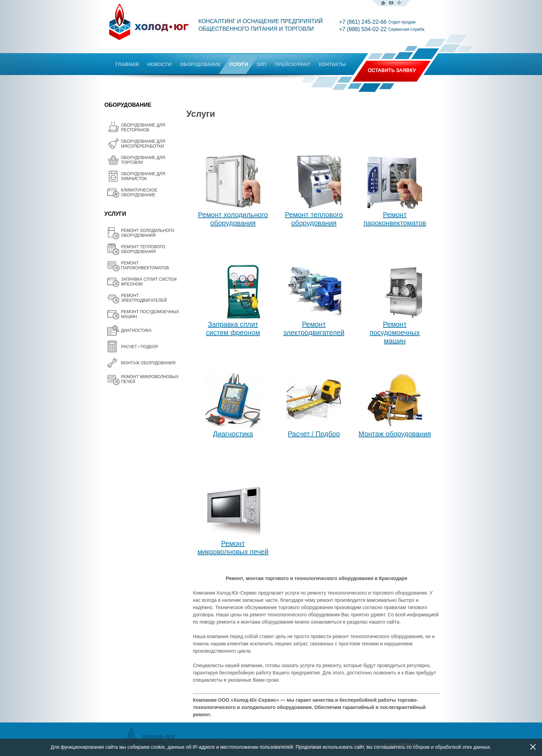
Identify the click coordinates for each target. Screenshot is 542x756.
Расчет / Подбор (314, 434)
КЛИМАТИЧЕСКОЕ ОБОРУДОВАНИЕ (139, 193)
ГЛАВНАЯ (127, 64)
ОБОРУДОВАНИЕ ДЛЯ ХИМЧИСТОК (143, 176)
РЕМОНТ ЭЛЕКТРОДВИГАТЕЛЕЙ (144, 298)
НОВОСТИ (159, 64)
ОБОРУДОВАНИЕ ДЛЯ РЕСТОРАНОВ (143, 128)
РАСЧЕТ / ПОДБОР (139, 347)
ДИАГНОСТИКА (136, 330)
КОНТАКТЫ (332, 64)
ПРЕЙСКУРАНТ (293, 64)
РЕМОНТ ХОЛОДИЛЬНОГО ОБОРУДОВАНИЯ (148, 233)
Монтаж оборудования (395, 434)
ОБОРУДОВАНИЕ (200, 64)
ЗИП (261, 64)
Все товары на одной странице (195, 718)
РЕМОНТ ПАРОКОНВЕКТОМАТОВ (145, 265)
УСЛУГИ (239, 64)
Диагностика (233, 434)
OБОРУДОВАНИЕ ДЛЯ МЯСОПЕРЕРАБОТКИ (143, 144)
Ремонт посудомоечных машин (395, 333)
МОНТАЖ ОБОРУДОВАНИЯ (148, 363)
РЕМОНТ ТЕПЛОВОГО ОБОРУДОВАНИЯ (143, 249)
